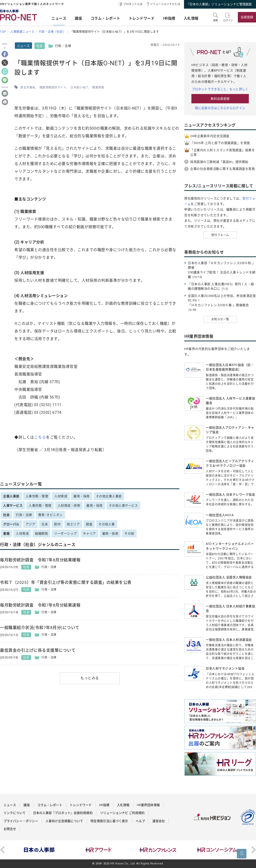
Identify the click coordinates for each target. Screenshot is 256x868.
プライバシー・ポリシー (21, 821)
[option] (39, 850)
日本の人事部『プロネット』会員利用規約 (63, 813)
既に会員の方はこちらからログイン (220, 108)
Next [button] (254, 850)
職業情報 (98, 88)
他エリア (73, 524)
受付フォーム (220, 235)
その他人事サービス (123, 506)
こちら (40, 437)
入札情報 (191, 18)
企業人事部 (11, 496)
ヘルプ (140, 821)
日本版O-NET (79, 88)
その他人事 (107, 524)
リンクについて (15, 813)
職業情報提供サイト (53, 88)
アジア (31, 524)
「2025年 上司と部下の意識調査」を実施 (220, 143)
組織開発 (41, 534)
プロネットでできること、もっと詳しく (220, 89)
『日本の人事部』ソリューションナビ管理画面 (219, 4)
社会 (40, 46)
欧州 (57, 524)
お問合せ (10, 829)
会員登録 (247, 17)
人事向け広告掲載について (64, 821)
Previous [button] (2, 850)
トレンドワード (142, 18)
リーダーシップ (65, 534)
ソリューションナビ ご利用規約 (122, 813)
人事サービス (13, 506)
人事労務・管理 (37, 496)
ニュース (59, 18)
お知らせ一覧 (220, 319)
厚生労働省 (28, 88)
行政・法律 (24, 515)
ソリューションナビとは (165, 4)
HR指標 (169, 18)
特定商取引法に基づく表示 (109, 821)
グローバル (11, 524)
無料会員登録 (220, 99)
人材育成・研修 (69, 506)
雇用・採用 (82, 496)
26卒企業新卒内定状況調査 (210, 136)
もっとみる (90, 678)
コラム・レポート (106, 18)
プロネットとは (133, 4)
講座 (78, 18)
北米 (45, 524)
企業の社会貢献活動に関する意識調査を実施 (223, 169)
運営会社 (159, 821)
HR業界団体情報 (148, 805)
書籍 (6, 534)
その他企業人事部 (109, 496)
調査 (89, 524)
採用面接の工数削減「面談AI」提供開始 (219, 162)
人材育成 (61, 496)
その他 (129, 534)
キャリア (89, 534)
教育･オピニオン (50, 515)
